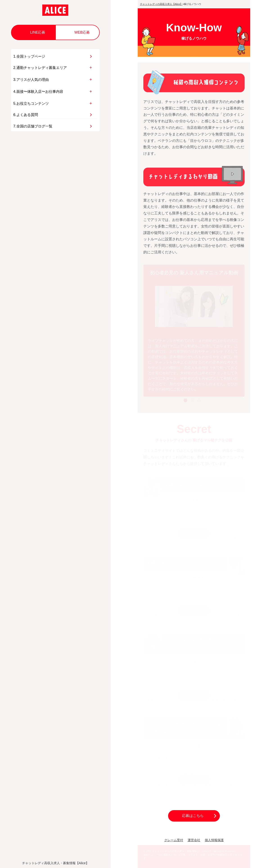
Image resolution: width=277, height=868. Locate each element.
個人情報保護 (214, 840)
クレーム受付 (174, 840)
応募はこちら (193, 816)
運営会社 (194, 840)
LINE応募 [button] (38, 32)
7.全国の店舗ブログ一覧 (33, 126)
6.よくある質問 (26, 115)
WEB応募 (82, 32)
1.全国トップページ (29, 56)
